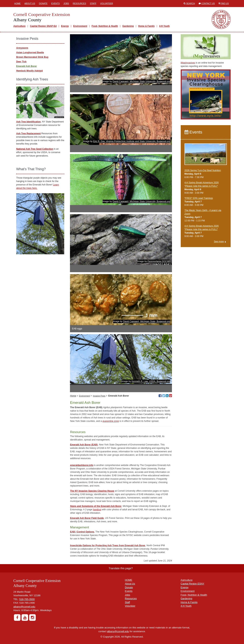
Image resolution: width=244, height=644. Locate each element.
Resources (79, 3)
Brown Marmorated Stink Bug (32, 57)
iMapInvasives (188, 63)
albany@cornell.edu (24, 607)
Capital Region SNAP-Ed (43, 26)
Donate (43, 3)
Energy (65, 26)
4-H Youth (165, 26)
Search (191, 3)
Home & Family (146, 26)
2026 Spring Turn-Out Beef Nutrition (203, 170)
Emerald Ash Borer (26, 66)
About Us (30, 3)
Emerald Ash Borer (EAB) (84, 445)
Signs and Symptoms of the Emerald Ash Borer (96, 506)
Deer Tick (21, 62)
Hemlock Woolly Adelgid (29, 71)
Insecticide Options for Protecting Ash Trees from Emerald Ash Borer (108, 545)
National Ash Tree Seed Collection (35, 149)
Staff (93, 3)
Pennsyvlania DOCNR (159, 261)
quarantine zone (111, 421)
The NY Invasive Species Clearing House (92, 491)
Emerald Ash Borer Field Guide (87, 518)
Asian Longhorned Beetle (30, 52)
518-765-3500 (27, 599)
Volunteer (107, 3)
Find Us (225, 3)
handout (97, 510)
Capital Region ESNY (193, 584)
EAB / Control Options (82, 532)
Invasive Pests (99, 396)
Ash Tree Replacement (28, 134)
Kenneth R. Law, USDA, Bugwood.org (151, 381)
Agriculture (19, 26)
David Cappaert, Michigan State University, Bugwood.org (141, 81)
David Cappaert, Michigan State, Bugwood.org (147, 321)
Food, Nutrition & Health (105, 26)
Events (55, 3)
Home (17, 3)
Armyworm (22, 48)
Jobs (66, 3)
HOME (129, 580)
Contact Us (208, 3)
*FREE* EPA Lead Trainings (199, 198)
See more (219, 242)
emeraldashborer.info (82, 465)
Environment (80, 26)
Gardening (128, 26)
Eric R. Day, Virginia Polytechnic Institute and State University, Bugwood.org (132, 141)
